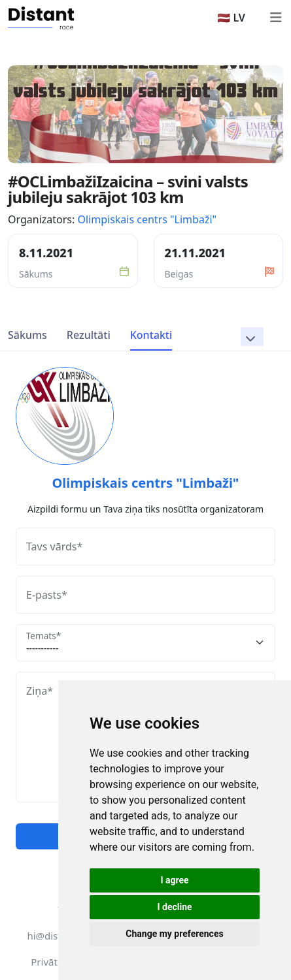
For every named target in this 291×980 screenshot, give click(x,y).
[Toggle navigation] (275, 18)
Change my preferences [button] (174, 934)
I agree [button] (174, 880)
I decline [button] (174, 907)
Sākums (27, 335)
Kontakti (151, 335)
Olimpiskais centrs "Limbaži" (147, 219)
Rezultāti (89, 335)
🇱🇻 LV (231, 18)
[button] (252, 337)
